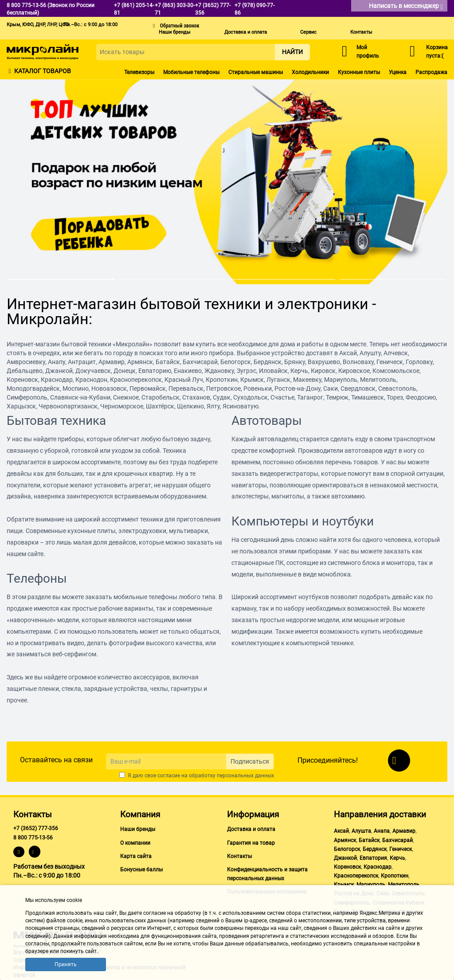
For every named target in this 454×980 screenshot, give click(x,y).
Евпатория (373, 858)
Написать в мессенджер (406, 6)
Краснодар (378, 867)
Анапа (382, 831)
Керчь (397, 858)
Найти (292, 52)
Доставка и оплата (246, 32)
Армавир (404, 831)
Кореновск (347, 867)
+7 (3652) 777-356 (36, 828)
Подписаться (250, 761)
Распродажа (431, 72)
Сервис (308, 32)
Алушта (361, 831)
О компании (135, 843)
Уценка (398, 72)
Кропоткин (395, 876)
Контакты (361, 32)
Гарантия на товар (251, 843)
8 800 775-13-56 (33, 838)
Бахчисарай (397, 840)
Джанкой (345, 858)
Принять (66, 964)
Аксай (341, 831)
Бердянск (375, 849)
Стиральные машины (256, 72)
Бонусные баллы (141, 870)
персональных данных (245, 776)
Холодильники (310, 72)
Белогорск (347, 849)
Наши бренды (175, 32)
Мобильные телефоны (191, 72)
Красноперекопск (356, 876)
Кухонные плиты (359, 72)
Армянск (345, 840)
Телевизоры (139, 72)
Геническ (401, 849)
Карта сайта (136, 856)
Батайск (369, 840)
